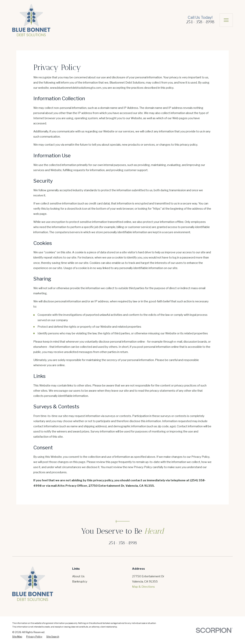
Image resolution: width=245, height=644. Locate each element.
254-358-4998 (200, 22)
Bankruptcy (80, 582)
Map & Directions (143, 587)
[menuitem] (17, 637)
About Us (78, 576)
